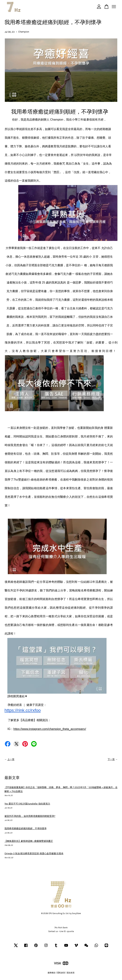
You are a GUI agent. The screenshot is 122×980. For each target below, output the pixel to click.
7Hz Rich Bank (61, 928)
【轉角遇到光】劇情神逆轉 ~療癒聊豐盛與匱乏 (29, 841)
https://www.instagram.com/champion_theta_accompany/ (50, 729)
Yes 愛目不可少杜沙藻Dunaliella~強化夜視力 (27, 804)
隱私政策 (61, 973)
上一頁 (11, 759)
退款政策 (71, 973)
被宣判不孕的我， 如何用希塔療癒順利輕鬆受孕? (30, 816)
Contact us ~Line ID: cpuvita (61, 931)
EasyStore (76, 913)
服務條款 (52, 973)
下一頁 (111, 759)
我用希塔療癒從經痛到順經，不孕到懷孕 (26, 828)
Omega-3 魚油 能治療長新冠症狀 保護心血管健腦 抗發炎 (34, 853)
